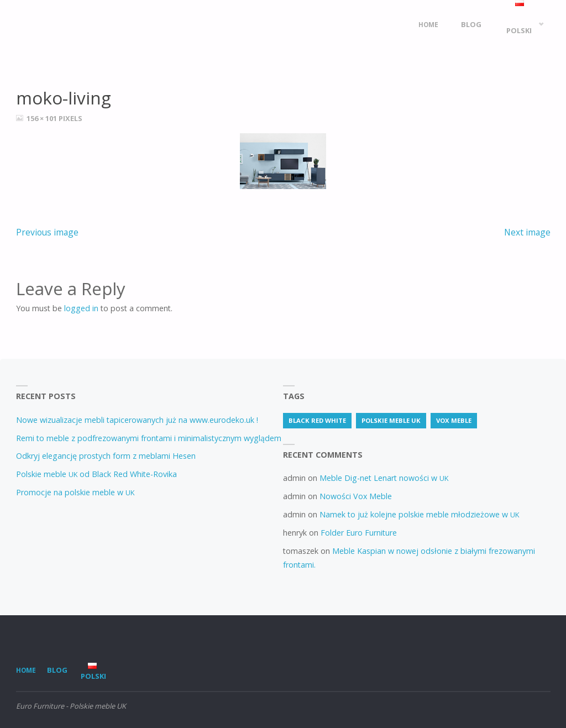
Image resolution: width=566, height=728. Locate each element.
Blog (57, 670)
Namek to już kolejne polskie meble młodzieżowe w (419, 514)
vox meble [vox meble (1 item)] (454, 420)
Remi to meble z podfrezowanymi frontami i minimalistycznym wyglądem (149, 438)
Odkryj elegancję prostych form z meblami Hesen (106, 456)
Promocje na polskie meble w (75, 492)
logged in (81, 308)
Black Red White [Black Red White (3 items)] (317, 420)
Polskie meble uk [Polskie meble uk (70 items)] (391, 420)
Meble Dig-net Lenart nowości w (384, 478)
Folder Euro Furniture (359, 533)
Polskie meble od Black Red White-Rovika (96, 474)
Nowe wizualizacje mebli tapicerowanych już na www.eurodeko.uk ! (137, 420)
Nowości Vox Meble (356, 496)
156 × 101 (43, 118)
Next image (527, 232)
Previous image (47, 232)
